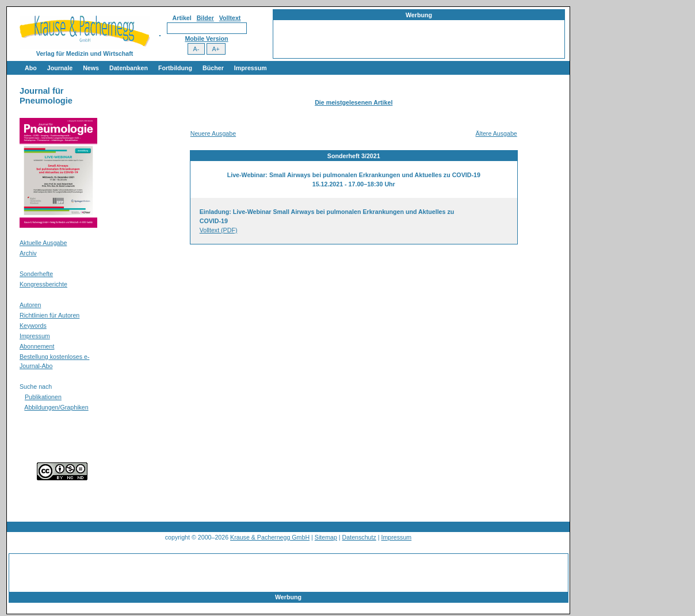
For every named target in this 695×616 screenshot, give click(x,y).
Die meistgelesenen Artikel (354, 102)
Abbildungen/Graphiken (56, 407)
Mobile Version (206, 39)
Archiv (28, 253)
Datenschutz (359, 537)
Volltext (230, 18)
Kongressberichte (43, 284)
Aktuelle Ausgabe (43, 243)
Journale (60, 68)
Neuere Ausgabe (213, 133)
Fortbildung (175, 68)
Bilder (205, 18)
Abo (31, 68)
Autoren (30, 305)
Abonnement (37, 346)
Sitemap (326, 537)
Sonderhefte (36, 274)
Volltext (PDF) (219, 230)
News (91, 68)
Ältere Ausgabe (496, 133)
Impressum (251, 68)
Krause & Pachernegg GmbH (270, 537)
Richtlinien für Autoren (49, 315)
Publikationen (43, 397)
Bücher (213, 68)
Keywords (33, 326)
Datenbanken (129, 68)
